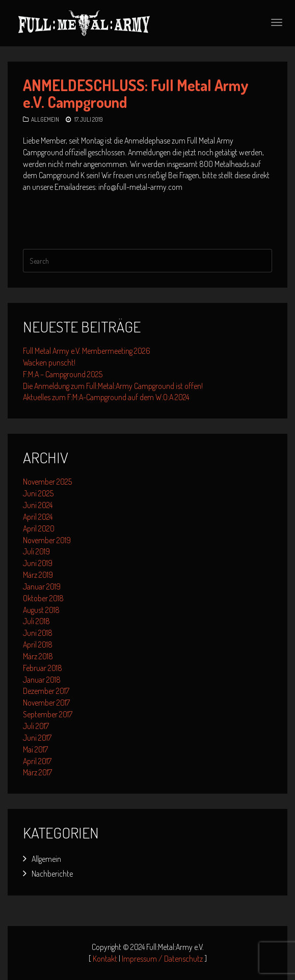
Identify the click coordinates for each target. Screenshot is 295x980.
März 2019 (38, 575)
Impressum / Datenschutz (162, 959)
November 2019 (47, 540)
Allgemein (45, 119)
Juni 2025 (38, 493)
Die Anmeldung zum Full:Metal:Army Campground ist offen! (113, 386)
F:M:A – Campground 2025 (63, 374)
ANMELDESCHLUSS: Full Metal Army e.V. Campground (136, 93)
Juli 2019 (36, 551)
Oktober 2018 (43, 598)
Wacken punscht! (49, 362)
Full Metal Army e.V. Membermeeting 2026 (87, 351)
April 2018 (38, 645)
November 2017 (46, 703)
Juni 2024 (38, 505)
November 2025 (47, 482)
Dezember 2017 (46, 691)
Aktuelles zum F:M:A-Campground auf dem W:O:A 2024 (106, 397)
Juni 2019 (38, 563)
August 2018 (41, 610)
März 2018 (38, 656)
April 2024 (38, 517)
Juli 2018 (36, 621)
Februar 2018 (43, 668)
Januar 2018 (42, 680)
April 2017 (37, 761)
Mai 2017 (35, 749)
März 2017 (37, 772)
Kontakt (105, 959)
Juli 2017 (36, 726)
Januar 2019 (42, 586)
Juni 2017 (37, 738)
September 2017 (48, 714)
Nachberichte (52, 874)
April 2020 (39, 528)
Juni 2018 (38, 633)
